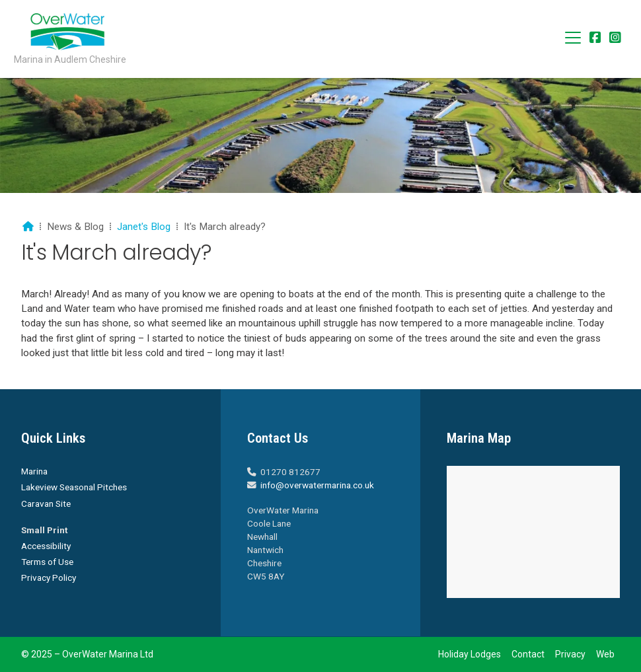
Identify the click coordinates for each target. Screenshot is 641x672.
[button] (573, 38)
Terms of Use (47, 562)
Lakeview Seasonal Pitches (74, 487)
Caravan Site (46, 504)
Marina (34, 471)
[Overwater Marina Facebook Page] (595, 39)
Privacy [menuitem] (570, 654)
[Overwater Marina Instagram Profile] (615, 39)
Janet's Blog (144, 227)
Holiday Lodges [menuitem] (470, 654)
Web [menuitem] (605, 654)
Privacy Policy (49, 578)
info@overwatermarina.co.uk (317, 485)
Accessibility (46, 546)
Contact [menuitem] (528, 654)
